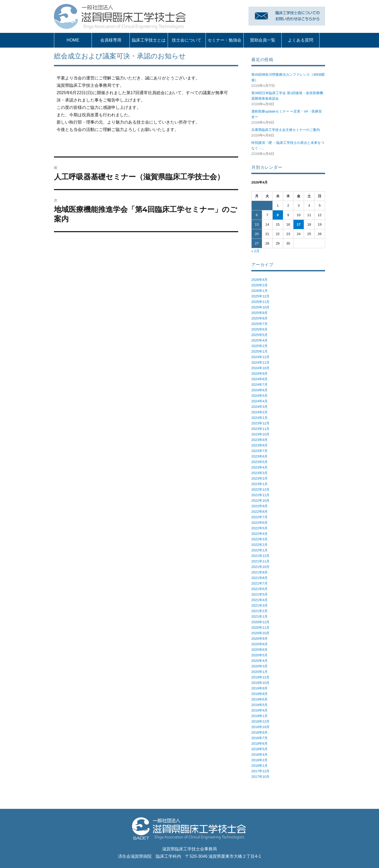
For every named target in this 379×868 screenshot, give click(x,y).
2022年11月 (260, 495)
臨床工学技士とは (149, 40)
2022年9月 (260, 506)
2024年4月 (260, 401)
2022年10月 (260, 501)
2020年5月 (260, 655)
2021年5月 (260, 594)
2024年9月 (260, 374)
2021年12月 (260, 556)
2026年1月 (260, 291)
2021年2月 (260, 611)
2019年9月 (260, 688)
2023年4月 (260, 467)
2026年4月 (260, 280)
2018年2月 (260, 760)
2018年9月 (260, 732)
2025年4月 (260, 340)
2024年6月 (260, 390)
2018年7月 (260, 738)
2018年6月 (260, 743)
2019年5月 (260, 705)
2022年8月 (260, 512)
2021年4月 (260, 600)
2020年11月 (260, 628)
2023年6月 (260, 456)
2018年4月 (260, 755)
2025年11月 (260, 302)
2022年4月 (260, 534)
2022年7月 (260, 517)
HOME (73, 40)
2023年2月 (260, 478)
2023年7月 (260, 451)
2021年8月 (260, 578)
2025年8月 (260, 318)
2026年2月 (260, 285)
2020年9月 (260, 639)
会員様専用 (111, 40)
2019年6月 (260, 699)
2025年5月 (260, 335)
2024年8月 (260, 379)
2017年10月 (260, 777)
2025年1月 (260, 351)
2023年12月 (260, 423)
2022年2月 (260, 545)
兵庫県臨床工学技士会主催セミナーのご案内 (286, 130)
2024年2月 (260, 412)
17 (299, 224)
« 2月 (255, 251)
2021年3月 (260, 605)
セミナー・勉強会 (225, 40)
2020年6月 (260, 650)
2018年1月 (260, 766)
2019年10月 (260, 683)
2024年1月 (260, 418)
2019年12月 (260, 677)
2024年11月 (260, 362)
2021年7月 (260, 583)
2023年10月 (260, 434)
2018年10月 (260, 727)
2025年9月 (260, 313)
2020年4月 (260, 661)
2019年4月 (260, 710)
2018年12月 (260, 721)
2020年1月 (260, 672)
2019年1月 (260, 716)
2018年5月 (260, 749)
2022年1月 (260, 550)
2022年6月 (260, 523)
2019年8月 (260, 694)
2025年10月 (260, 307)
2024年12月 (260, 357)
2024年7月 (260, 385)
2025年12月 (260, 296)
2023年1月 (260, 484)
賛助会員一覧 (263, 40)
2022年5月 (260, 528)
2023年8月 (260, 445)
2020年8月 (260, 644)
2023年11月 (260, 429)
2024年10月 (260, 368)
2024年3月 (260, 407)
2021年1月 (260, 616)
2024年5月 (260, 396)
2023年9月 (260, 440)
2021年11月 (260, 561)
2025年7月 (260, 324)
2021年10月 (260, 567)
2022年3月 (260, 539)
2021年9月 (260, 572)
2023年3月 (260, 473)
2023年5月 (260, 462)
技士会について (187, 40)
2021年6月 (260, 589)
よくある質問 (301, 40)
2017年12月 (260, 771)
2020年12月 (260, 622)
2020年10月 (260, 633)
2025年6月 (260, 329)
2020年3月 (260, 666)
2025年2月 (260, 346)
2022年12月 (260, 489)
